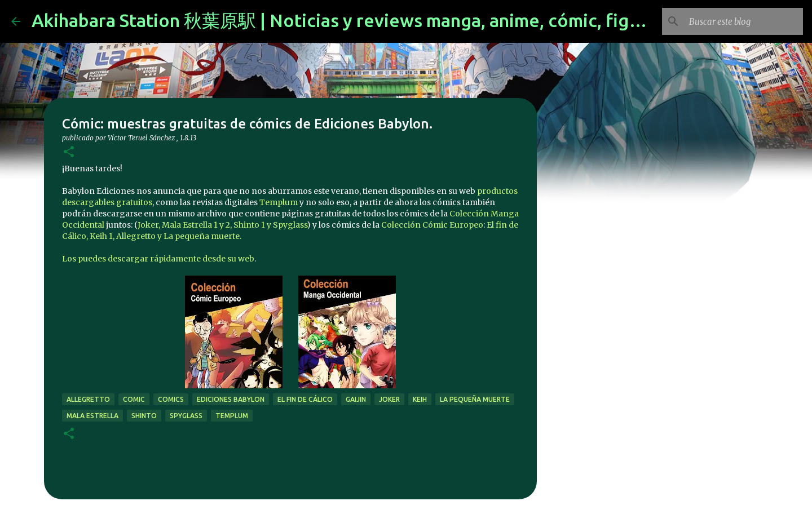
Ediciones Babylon (231, 399)
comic (134, 399)
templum (232, 416)
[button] (69, 152)
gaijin (356, 399)
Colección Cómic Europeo (432, 225)
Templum (279, 202)
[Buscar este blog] (744, 21)
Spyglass (186, 416)
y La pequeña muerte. (199, 236)
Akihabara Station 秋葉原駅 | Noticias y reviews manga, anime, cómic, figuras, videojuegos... (412, 20)
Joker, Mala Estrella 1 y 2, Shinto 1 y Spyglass (222, 225)
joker (389, 399)
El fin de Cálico (305, 399)
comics (171, 399)
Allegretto (88, 399)
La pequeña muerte (475, 399)
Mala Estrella (92, 416)
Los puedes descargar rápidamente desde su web (158, 259)
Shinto (144, 416)
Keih (420, 399)
